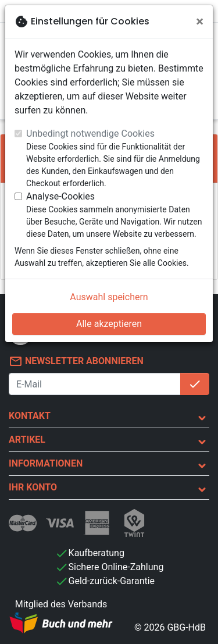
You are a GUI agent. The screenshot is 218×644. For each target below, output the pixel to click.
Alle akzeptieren (109, 324)
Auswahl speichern (109, 297)
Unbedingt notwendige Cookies (90, 134)
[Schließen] (200, 22)
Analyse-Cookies (60, 196)
